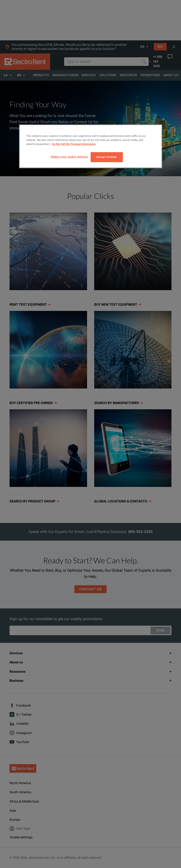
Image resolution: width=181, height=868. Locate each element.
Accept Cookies (107, 157)
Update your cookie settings (69, 157)
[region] (91, 146)
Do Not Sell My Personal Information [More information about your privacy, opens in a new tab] (74, 144)
